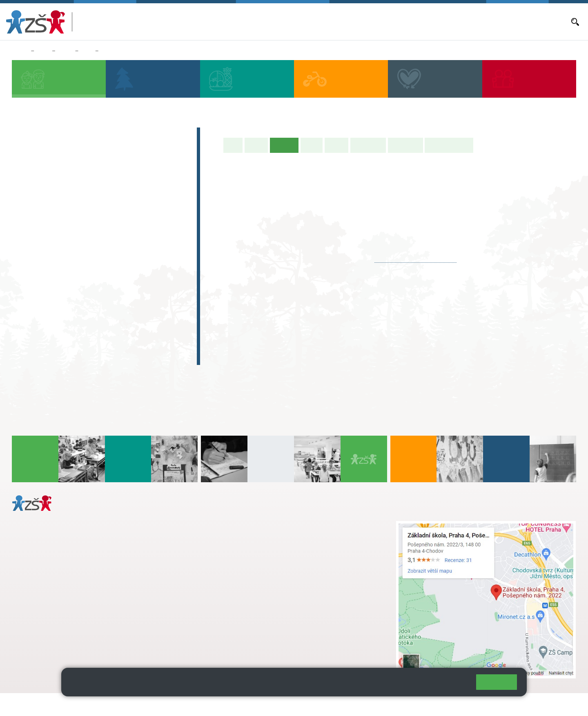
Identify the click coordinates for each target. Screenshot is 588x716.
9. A (128, 255)
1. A (29, 192)
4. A (128, 192)
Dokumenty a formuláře (537, 22)
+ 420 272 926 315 (48, 611)
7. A (62, 255)
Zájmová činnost (52, 309)
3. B (95, 208)
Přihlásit (201, 704)
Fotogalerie (405, 145)
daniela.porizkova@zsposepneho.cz (76, 620)
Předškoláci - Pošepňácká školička (86, 151)
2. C (62, 224)
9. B (128, 271)
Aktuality (383, 22)
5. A (161, 192)
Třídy (65, 51)
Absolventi (41, 325)
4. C (128, 208)
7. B (62, 271)
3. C (95, 224)
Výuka (312, 145)
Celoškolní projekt (55, 357)
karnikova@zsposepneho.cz (416, 258)
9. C (128, 286)
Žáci (43, 51)
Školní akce (368, 145)
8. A (87, 51)
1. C (29, 224)
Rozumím (497, 682)
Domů (20, 51)
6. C (29, 286)
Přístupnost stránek (246, 704)
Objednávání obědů (423, 22)
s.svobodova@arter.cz (269, 534)
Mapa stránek (165, 704)
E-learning (40, 341)
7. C (62, 286)
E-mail (495, 22)
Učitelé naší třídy (449, 145)
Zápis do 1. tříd (49, 135)
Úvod (233, 145)
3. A (95, 192)
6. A (29, 255)
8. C (95, 286)
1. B (29, 208)
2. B (62, 208)
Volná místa (467, 22)
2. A (62, 192)
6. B (29, 271)
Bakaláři (306, 22)
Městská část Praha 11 (41, 644)
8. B (95, 271)
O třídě (256, 145)
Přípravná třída (49, 167)
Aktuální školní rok (344, 22)
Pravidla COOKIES (305, 704)
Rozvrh (337, 145)
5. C (161, 224)
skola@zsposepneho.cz (253, 551)
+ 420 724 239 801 (266, 542)
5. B (161, 208)
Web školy (561, 704)
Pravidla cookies (436, 685)
